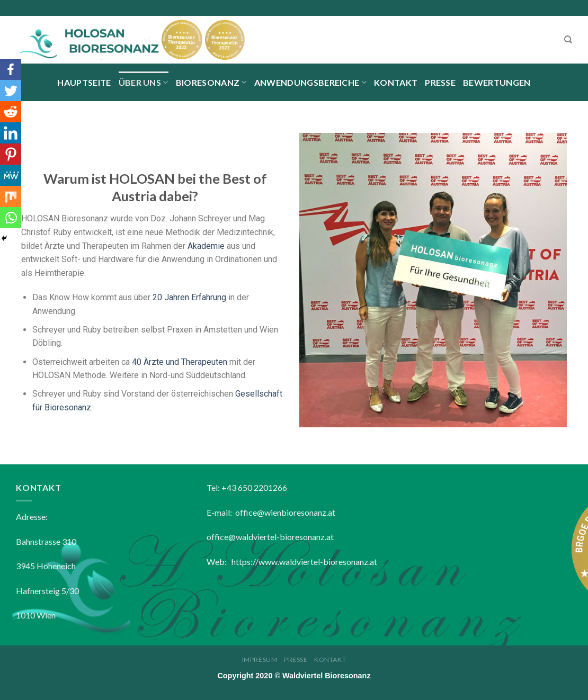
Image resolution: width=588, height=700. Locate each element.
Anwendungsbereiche (310, 82)
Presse (440, 82)
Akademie (206, 246)
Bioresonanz (211, 82)
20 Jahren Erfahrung (189, 297)
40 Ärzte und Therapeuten (180, 362)
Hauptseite (84, 82)
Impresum (260, 659)
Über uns (144, 82)
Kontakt (396, 82)
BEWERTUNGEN (497, 82)
